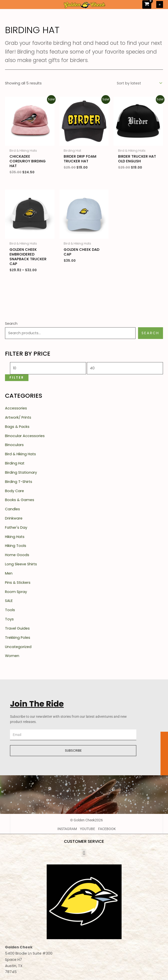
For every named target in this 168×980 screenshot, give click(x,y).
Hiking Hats (15, 537)
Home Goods (17, 555)
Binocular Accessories (25, 436)
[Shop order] (139, 83)
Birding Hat (15, 463)
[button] (84, 853)
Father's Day (16, 527)
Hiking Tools (16, 546)
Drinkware (14, 518)
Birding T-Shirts (19, 482)
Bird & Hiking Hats (20, 454)
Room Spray (16, 592)
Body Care (14, 491)
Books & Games (20, 500)
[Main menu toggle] (160, 4)
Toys (9, 619)
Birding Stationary (21, 472)
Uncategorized (18, 647)
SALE (9, 601)
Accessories (16, 408)
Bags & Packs (17, 427)
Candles (12, 509)
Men (9, 573)
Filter (17, 378)
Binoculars (14, 445)
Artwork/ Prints (18, 417)
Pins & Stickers (18, 583)
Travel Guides (17, 628)
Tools (10, 610)
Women (12, 656)
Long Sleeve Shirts (21, 564)
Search (11, 324)
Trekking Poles (18, 638)
